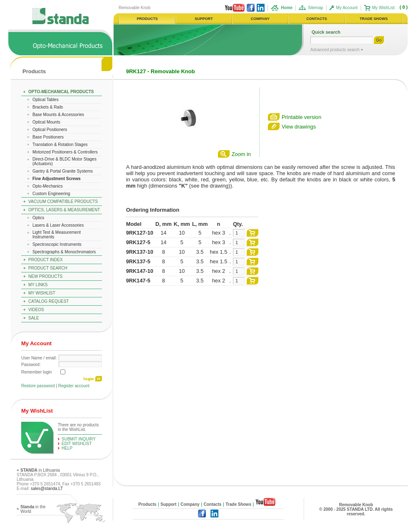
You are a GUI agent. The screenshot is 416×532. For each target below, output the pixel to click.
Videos (36, 310)
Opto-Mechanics (48, 186)
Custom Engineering (51, 194)
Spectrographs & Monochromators (64, 252)
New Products (45, 276)
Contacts (213, 504)
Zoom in (241, 154)
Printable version (301, 117)
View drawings (299, 127)
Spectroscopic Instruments (57, 244)
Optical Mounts (46, 122)
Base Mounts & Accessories (58, 115)
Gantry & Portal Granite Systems (63, 171)
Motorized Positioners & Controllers (65, 152)
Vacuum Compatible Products (63, 202)
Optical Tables (46, 100)
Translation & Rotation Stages (60, 145)
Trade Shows (238, 504)
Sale (34, 318)
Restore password (38, 386)
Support (168, 504)
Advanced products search (336, 50)
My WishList (384, 8)
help (67, 448)
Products (34, 71)
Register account (74, 386)
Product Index (46, 260)
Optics (38, 218)
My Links (38, 285)
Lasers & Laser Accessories (58, 225)
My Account (347, 8)
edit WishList (77, 444)
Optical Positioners (50, 130)
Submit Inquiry (79, 439)
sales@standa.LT (47, 489)
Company (190, 504)
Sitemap (316, 8)
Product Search (48, 268)
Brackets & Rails (48, 107)
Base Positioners (48, 137)
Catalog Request (48, 301)
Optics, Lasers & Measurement (64, 210)
